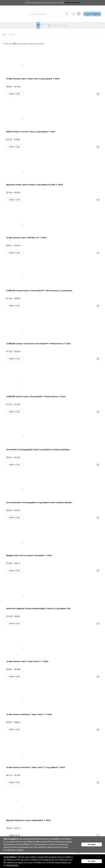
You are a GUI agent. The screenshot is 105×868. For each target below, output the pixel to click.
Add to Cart (14, 94)
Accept (92, 844)
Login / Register (92, 14)
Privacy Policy (13, 865)
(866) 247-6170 (72, 3)
